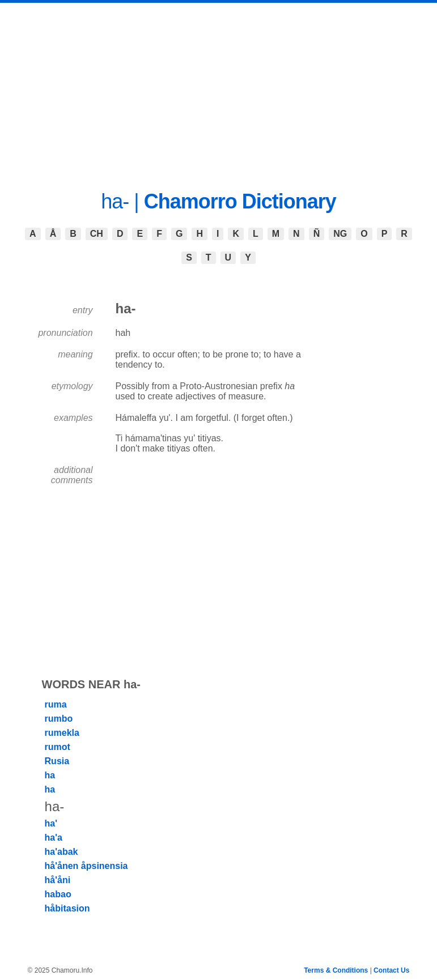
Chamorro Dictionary (240, 201)
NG (340, 234)
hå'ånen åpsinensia (86, 866)
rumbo (59, 719)
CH (97, 234)
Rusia (57, 761)
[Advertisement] (218, 88)
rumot (58, 747)
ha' (51, 823)
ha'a (54, 838)
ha (50, 775)
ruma (56, 704)
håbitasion (67, 908)
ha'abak (61, 852)
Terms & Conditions (336, 970)
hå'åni (58, 880)
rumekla (62, 733)
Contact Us (391, 970)
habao (58, 894)
